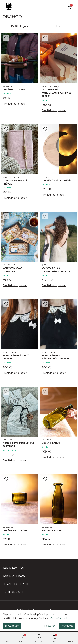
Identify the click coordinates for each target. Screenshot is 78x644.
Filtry (57, 26)
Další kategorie (20, 26)
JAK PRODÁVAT (15, 576)
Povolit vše (67, 626)
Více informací (58, 618)
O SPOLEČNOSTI (15, 584)
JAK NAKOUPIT (14, 568)
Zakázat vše (12, 626)
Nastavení (50, 626)
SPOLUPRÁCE (13, 592)
